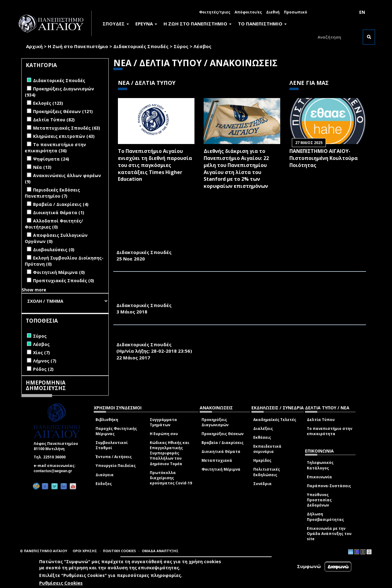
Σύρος (181, 46)
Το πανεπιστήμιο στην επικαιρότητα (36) (55, 148)
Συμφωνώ (309, 567)
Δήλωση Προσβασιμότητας (325, 517)
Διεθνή (273, 12)
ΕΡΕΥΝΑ (146, 24)
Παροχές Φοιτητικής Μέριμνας (116, 431)
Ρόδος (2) (43, 369)
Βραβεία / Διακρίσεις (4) (61, 204)
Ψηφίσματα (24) (51, 159)
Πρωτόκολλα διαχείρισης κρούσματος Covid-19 (171, 478)
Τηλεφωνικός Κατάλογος (320, 465)
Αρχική (34, 46)
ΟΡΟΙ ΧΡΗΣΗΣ (85, 551)
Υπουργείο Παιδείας (116, 466)
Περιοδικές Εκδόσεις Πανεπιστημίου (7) (52, 193)
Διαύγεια (105, 475)
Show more (34, 290)
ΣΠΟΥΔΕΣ (116, 24)
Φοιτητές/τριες (215, 12)
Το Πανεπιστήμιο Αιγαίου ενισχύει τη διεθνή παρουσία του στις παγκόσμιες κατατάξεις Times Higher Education (155, 165)
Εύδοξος (104, 484)
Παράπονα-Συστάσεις (329, 486)
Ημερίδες (262, 460)
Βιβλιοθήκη (107, 420)
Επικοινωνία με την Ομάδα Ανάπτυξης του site (329, 534)
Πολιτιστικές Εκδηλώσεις (267, 472)
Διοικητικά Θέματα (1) (59, 212)
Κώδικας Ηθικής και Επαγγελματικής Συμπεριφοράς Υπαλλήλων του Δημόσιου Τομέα (170, 453)
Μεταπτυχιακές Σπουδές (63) (67, 128)
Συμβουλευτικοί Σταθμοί (112, 445)
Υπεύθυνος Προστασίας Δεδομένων (319, 500)
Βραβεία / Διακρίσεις (222, 443)
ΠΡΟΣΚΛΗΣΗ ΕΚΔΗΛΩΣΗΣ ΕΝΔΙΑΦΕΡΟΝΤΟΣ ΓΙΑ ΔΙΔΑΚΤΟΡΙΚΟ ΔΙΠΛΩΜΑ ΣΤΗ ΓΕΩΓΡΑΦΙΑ (224, 338)
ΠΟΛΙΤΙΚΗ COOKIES (119, 551)
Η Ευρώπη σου (164, 434)
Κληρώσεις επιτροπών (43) (64, 136)
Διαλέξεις (263, 429)
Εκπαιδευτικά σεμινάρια (267, 449)
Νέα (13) (42, 167)
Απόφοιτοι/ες (248, 12)
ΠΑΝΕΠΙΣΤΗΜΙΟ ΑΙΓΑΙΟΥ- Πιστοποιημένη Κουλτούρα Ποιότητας (324, 158)
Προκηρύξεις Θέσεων (222, 434)
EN (362, 12)
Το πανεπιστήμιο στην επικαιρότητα (330, 431)
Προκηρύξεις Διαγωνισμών (215, 422)
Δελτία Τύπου (321, 420)
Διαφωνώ (338, 567)
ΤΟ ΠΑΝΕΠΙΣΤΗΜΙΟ (262, 24)
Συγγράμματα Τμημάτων (163, 422)
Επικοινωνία (319, 477)
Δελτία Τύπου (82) (54, 120)
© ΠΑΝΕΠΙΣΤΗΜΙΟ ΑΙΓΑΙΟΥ (43, 551)
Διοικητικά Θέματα (221, 451)
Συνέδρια (262, 484)
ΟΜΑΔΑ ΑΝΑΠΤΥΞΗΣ (160, 551)
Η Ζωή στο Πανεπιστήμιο (78, 46)
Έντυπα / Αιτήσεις (114, 457)
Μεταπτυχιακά (217, 460)
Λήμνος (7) (45, 361)
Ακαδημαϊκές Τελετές (275, 420)
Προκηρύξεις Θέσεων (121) (63, 111)
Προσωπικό (296, 12)
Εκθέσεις (262, 437)
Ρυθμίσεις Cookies (61, 583)
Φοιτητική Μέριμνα (221, 469)
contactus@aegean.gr (55, 471)
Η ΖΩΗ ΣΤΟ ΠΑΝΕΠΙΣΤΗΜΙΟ (198, 24)
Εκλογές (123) (48, 103)
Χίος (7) (41, 353)
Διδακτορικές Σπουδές (141, 46)
